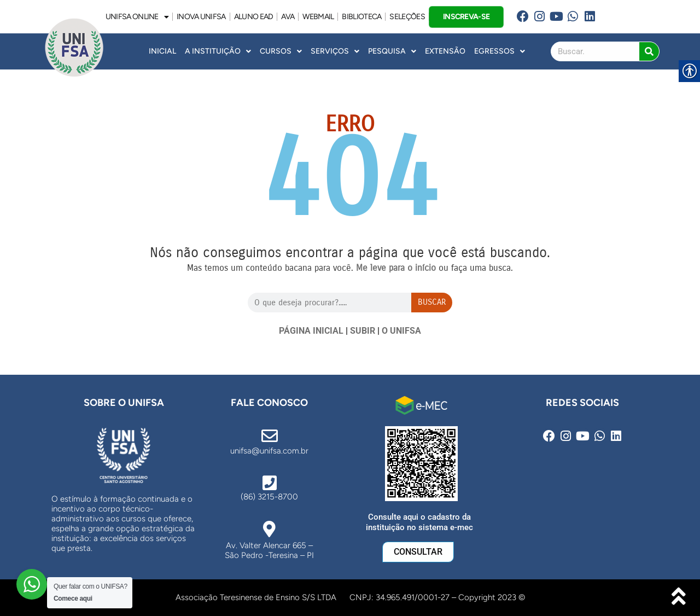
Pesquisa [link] (392, 51)
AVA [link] (288, 17)
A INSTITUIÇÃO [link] (218, 51)
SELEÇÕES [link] (407, 17)
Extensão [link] (445, 51)
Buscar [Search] (432, 302)
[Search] (649, 51)
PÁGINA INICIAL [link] (311, 331)
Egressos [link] (500, 51)
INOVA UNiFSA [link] (201, 17)
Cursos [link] (281, 51)
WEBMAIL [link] (318, 17)
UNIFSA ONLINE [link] (137, 17)
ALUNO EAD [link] (254, 17)
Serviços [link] (335, 51)
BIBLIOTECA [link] (361, 17)
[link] (523, 17)
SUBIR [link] (363, 331)
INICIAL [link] (162, 51)
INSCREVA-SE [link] (466, 16)
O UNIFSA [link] (401, 331)
